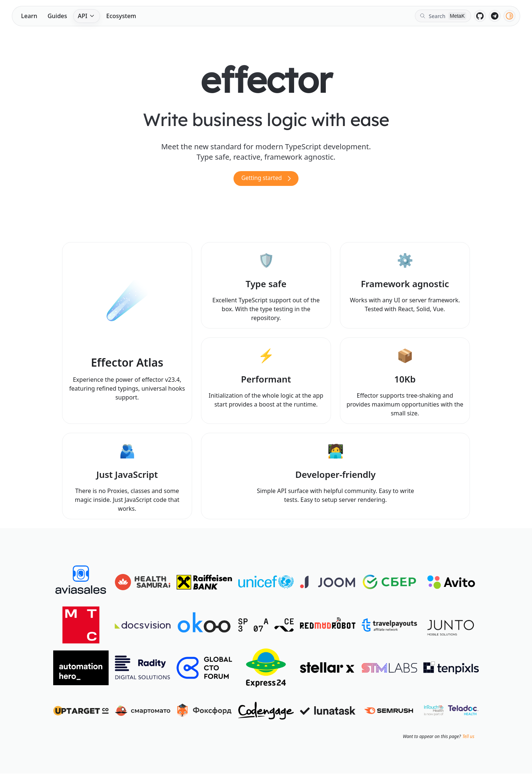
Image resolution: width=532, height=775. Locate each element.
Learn (29, 16)
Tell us (468, 738)
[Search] (443, 16)
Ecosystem (121, 16)
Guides (57, 16)
